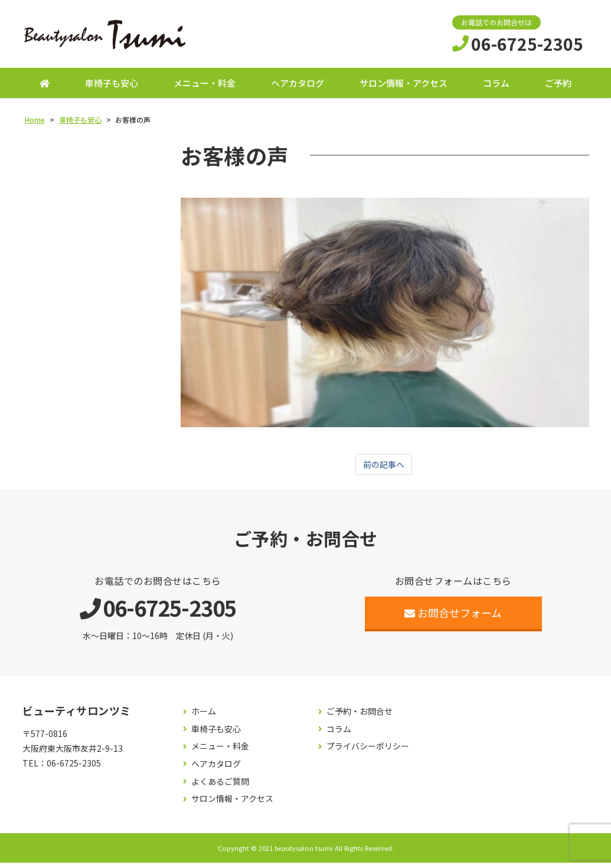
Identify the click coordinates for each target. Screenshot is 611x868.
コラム (496, 87)
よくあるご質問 (220, 787)
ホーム (204, 717)
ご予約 (558, 87)
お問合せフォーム (453, 618)
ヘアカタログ (298, 87)
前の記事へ (384, 469)
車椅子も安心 (112, 87)
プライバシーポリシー (368, 752)
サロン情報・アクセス (403, 87)
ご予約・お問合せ (360, 717)
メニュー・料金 (205, 87)
